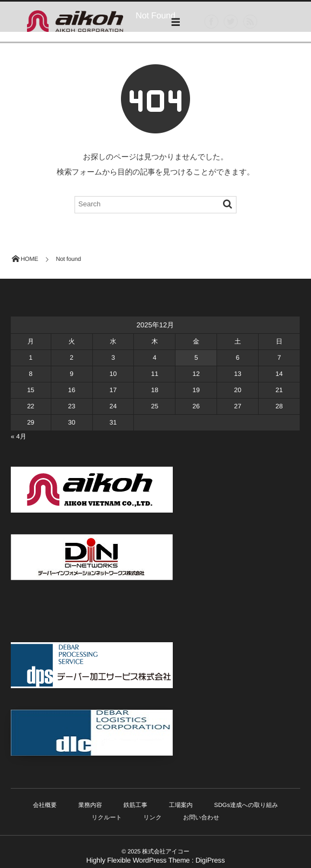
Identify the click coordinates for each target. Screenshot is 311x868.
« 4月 (19, 436)
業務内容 (90, 805)
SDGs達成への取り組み (246, 805)
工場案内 (181, 805)
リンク (153, 818)
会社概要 (45, 805)
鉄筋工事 (136, 805)
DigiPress (210, 860)
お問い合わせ (201, 818)
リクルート (107, 818)
